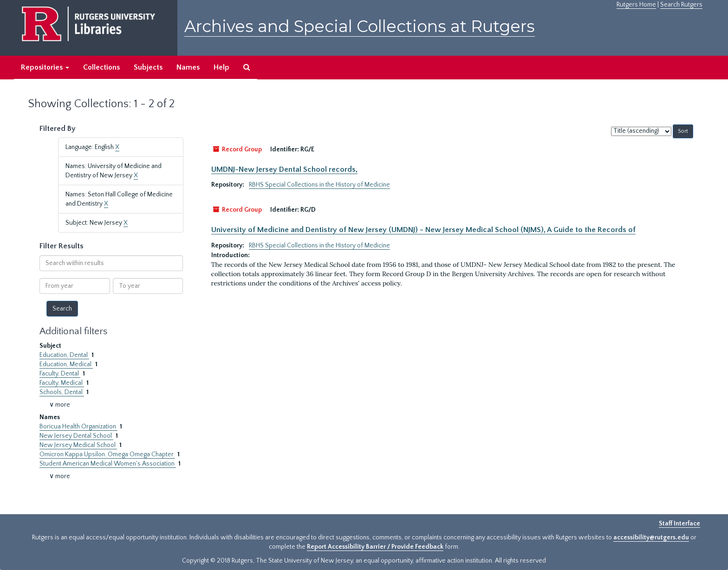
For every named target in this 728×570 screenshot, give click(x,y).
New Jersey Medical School (78, 445)
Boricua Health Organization (78, 427)
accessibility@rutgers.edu (651, 538)
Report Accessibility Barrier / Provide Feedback (375, 547)
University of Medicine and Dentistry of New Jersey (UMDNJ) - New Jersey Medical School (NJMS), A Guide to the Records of (423, 230)
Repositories (45, 67)
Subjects (148, 67)
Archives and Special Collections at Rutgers (360, 26)
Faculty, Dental (60, 374)
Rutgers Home (636, 5)
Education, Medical (66, 364)
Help (221, 67)
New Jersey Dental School (76, 436)
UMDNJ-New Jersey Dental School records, (284, 169)
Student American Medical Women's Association (108, 464)
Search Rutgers (681, 5)
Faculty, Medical (62, 383)
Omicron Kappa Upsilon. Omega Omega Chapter (107, 454)
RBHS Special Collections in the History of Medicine (319, 185)
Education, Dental (64, 355)
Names (188, 67)
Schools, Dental (62, 392)
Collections (101, 67)
